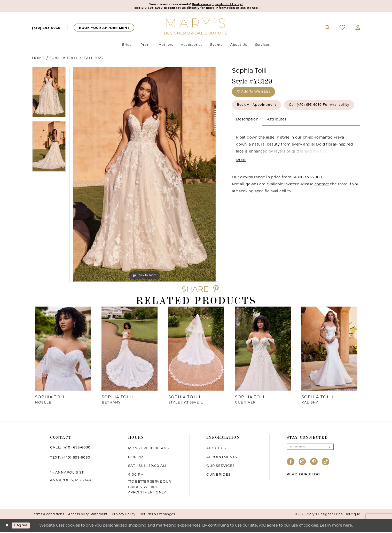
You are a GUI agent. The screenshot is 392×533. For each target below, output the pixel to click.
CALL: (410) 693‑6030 (70, 448)
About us (216, 449)
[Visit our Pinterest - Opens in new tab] (314, 464)
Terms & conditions (48, 515)
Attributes (277, 141)
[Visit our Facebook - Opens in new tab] (291, 464)
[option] (49, 95)
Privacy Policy (124, 515)
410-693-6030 (143, 9)
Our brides (218, 476)
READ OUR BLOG (303, 476)
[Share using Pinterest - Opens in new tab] (216, 290)
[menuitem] (46, 29)
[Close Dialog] (8, 527)
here (348, 526)
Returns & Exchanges (157, 515)
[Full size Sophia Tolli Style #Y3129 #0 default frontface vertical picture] (144, 176)
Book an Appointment (261, 110)
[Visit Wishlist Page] (343, 29)
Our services (221, 467)
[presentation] (63, 350)
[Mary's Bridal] (196, 27)
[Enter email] (310, 448)
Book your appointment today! (221, 5)
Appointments (222, 458)
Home (38, 59)
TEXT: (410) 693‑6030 (70, 459)
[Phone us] (46, 29)
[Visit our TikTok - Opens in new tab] (326, 464)
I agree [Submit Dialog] (24, 527)
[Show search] (327, 29)
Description (247, 141)
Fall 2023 (93, 59)
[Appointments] (104, 29)
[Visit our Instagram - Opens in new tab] (302, 464)
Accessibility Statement (88, 515)
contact (322, 207)
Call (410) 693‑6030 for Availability (274, 125)
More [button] (242, 182)
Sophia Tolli (64, 59)
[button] (358, 29)
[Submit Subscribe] (329, 448)
